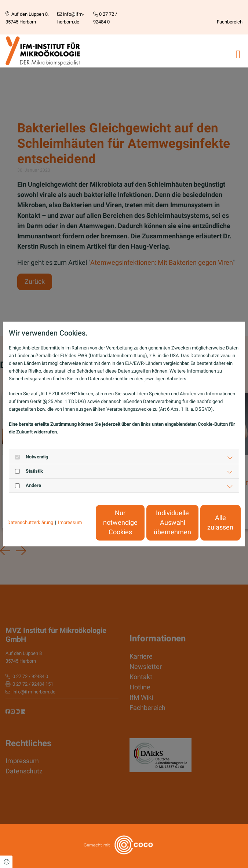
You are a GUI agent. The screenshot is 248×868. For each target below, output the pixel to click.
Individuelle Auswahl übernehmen (137, 526)
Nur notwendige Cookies (67, 526)
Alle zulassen (207, 526)
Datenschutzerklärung (30, 504)
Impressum (70, 504)
